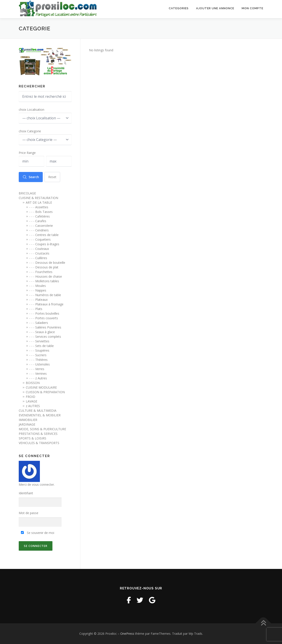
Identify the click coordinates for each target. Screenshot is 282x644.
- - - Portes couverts (44, 318)
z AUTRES (33, 406)
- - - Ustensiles (40, 364)
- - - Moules (38, 286)
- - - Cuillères (38, 258)
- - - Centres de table (44, 235)
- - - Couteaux (39, 249)
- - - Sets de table (42, 346)
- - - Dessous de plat (44, 267)
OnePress (127, 634)
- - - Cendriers (39, 230)
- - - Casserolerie (41, 226)
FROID (31, 397)
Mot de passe (29, 513)
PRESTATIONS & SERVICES (38, 434)
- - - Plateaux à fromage (46, 304)
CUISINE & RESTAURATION (38, 198)
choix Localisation (32, 110)
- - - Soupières (39, 350)
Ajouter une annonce (215, 9)
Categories (179, 9)
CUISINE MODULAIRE (41, 387)
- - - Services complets (45, 337)
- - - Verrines (38, 374)
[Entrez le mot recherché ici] (45, 97)
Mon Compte (252, 9)
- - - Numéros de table (45, 295)
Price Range (27, 153)
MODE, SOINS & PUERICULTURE (42, 429)
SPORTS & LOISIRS (32, 438)
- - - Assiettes (39, 207)
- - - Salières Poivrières (45, 327)
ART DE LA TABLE (39, 202)
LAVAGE (32, 401)
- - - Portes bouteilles (44, 313)
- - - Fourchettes (41, 272)
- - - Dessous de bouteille (47, 263)
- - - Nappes (38, 290)
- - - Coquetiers (40, 239)
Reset (52, 177)
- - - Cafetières (40, 216)
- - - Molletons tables (44, 281)
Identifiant (26, 493)
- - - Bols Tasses (41, 212)
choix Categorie (30, 131)
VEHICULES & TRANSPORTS (39, 443)
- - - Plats (36, 309)
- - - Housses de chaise (46, 276)
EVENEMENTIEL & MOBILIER (40, 415)
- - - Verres (37, 369)
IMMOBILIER (28, 420)
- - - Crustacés (39, 253)
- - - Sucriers (38, 355)
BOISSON (33, 383)
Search (31, 177)
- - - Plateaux (38, 300)
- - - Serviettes (39, 341)
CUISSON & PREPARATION (45, 392)
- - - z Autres (38, 378)
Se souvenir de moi (38, 533)
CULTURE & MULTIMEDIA (38, 411)
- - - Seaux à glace (42, 332)
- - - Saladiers (39, 323)
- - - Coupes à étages (44, 244)
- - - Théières (38, 360)
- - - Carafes (38, 221)
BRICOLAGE (27, 193)
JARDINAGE (27, 424)
